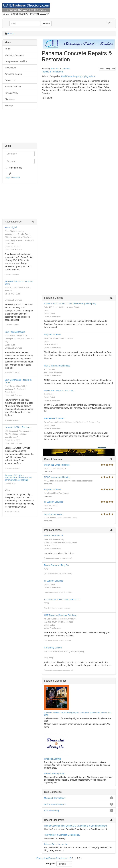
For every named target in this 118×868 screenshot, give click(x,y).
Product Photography (54, 774)
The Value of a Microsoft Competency (62, 835)
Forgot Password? (12, 178)
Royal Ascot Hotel (53, 335)
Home (10, 34)
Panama (55, 69)
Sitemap (9, 106)
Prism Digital (11, 227)
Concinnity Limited (53, 648)
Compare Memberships (16, 61)
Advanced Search (13, 74)
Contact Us (10, 80)
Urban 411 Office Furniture (18, 427)
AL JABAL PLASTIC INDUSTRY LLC (62, 599)
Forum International (53, 536)
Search (46, 24)
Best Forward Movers (15, 332)
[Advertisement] (20, 127)
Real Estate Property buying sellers (78, 76)
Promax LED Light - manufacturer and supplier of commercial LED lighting (18, 478)
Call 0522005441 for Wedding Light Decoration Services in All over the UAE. (78, 714)
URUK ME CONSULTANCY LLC (60, 391)
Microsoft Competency (55, 798)
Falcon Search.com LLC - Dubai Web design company (70, 304)
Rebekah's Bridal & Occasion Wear (19, 283)
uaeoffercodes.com (53, 514)
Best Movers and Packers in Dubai (18, 381)
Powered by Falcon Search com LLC (54, 858)
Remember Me (15, 168)
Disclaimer (10, 99)
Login (108, 23)
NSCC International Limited (57, 366)
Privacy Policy (11, 93)
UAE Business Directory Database (60, 615)
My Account (10, 68)
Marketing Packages (15, 55)
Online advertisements (55, 804)
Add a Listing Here (107, 69)
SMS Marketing (51, 811)
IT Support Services (54, 502)
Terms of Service (13, 87)
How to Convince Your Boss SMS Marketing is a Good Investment (76, 826)
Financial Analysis (53, 759)
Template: (51, 864)
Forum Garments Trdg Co (56, 565)
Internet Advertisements (55, 844)
